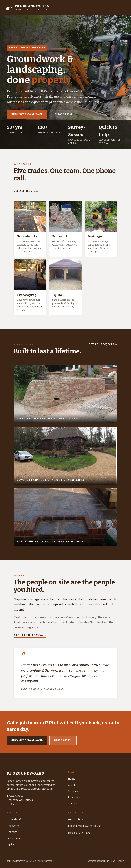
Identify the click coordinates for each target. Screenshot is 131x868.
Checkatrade (105, 861)
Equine (11, 845)
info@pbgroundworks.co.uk (84, 826)
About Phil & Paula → (30, 635)
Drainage (12, 832)
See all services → (28, 191)
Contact (73, 804)
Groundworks (15, 820)
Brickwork (13, 826)
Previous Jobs (76, 797)
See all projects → (103, 344)
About (72, 785)
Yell (115, 861)
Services (73, 791)
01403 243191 (63, 114)
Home (72, 779)
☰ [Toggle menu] (123, 8)
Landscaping (14, 838)
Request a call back (27, 114)
